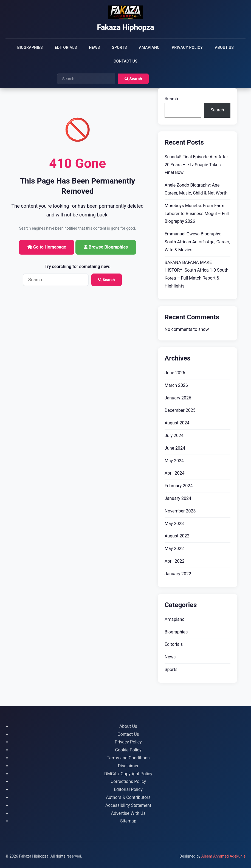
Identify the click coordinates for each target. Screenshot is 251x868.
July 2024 (174, 436)
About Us (224, 47)
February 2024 (179, 486)
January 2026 (178, 398)
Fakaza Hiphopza (125, 27)
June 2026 (175, 373)
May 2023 (174, 524)
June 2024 (175, 448)
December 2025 (180, 410)
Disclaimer (128, 766)
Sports (119, 47)
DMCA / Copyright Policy (128, 774)
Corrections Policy (128, 781)
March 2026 (176, 385)
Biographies (30, 47)
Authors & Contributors (128, 797)
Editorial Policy (128, 789)
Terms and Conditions (128, 758)
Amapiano (150, 47)
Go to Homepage (47, 247)
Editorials (66, 47)
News (94, 47)
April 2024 (175, 473)
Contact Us (125, 61)
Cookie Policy (128, 750)
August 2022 (177, 536)
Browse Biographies (106, 247)
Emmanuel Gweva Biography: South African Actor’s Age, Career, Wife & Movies (197, 242)
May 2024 (174, 461)
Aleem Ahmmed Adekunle (223, 856)
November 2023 (180, 511)
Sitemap (128, 821)
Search (133, 79)
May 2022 (174, 549)
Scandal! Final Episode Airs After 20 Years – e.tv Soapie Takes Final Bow (196, 165)
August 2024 (177, 423)
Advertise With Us (128, 813)
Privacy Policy (187, 47)
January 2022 (178, 574)
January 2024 (178, 498)
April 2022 (175, 561)
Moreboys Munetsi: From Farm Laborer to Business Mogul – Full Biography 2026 (197, 214)
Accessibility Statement (128, 805)
